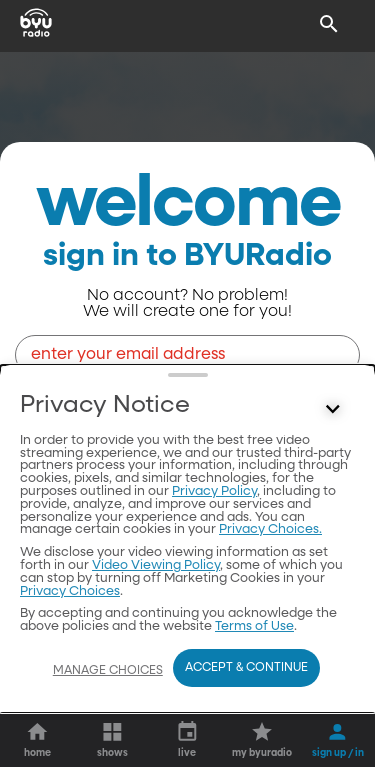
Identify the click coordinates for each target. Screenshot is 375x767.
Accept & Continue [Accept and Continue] (246, 668)
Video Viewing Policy (156, 565)
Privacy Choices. (270, 529)
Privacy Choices (70, 591)
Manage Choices (108, 671)
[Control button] (333, 410)
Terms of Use (254, 626)
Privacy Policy (214, 491)
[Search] (329, 24)
